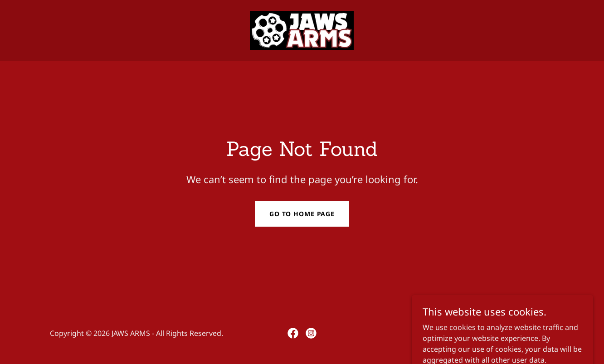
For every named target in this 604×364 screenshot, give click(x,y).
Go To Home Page (302, 214)
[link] (302, 29)
